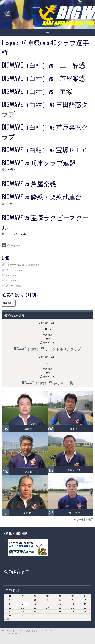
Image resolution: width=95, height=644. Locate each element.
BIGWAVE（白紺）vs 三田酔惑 (43, 65)
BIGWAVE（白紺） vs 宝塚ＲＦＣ (45, 149)
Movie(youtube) (15, 270)
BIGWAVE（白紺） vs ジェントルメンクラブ (47, 349)
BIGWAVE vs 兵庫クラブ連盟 (39, 162)
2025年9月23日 (48, 323)
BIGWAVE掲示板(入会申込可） (23, 265)
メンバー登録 (13, 286)
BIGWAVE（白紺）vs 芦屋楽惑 (43, 78)
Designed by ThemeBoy (14, 633)
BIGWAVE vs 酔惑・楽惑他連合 (42, 196)
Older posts (11, 245)
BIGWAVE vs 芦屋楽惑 (29, 183)
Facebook (11, 275)
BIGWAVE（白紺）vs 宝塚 (37, 91)
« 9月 (6, 619)
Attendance (13, 280)
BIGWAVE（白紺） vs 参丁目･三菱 (47, 383)
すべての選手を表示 (82, 519)
